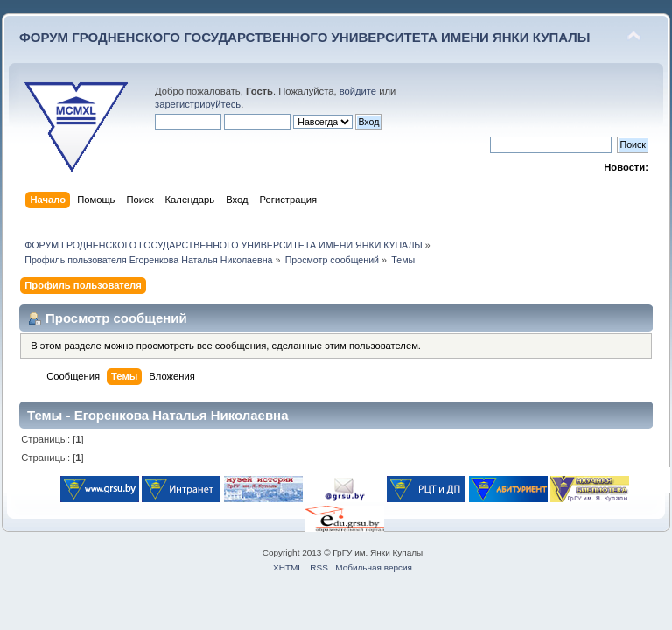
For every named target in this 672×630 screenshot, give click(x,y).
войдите (358, 91)
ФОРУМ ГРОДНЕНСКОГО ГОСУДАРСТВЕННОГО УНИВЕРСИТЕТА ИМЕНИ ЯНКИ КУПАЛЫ (305, 37)
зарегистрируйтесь (198, 104)
